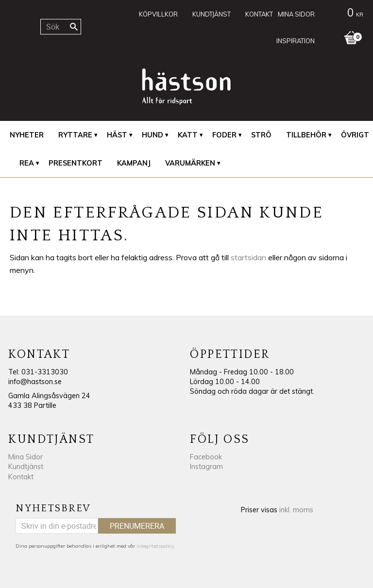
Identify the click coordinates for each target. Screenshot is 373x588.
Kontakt (21, 477)
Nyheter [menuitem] (27, 135)
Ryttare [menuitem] (75, 135)
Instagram (206, 467)
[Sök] (74, 27)
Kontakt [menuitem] (259, 14)
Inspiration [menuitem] (296, 41)
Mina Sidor (25, 457)
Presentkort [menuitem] (76, 163)
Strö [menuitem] (261, 135)
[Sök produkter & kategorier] (60, 27)
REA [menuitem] (27, 163)
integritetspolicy (155, 546)
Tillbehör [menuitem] (306, 135)
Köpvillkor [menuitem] (158, 14)
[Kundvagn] (344, 14)
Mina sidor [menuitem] (296, 14)
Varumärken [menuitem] (190, 163)
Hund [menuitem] (153, 135)
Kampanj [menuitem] (134, 163)
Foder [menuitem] (224, 135)
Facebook (206, 457)
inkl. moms (296, 510)
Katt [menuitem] (188, 135)
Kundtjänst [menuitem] (212, 14)
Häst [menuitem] (117, 135)
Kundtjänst (26, 467)
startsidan (248, 257)
